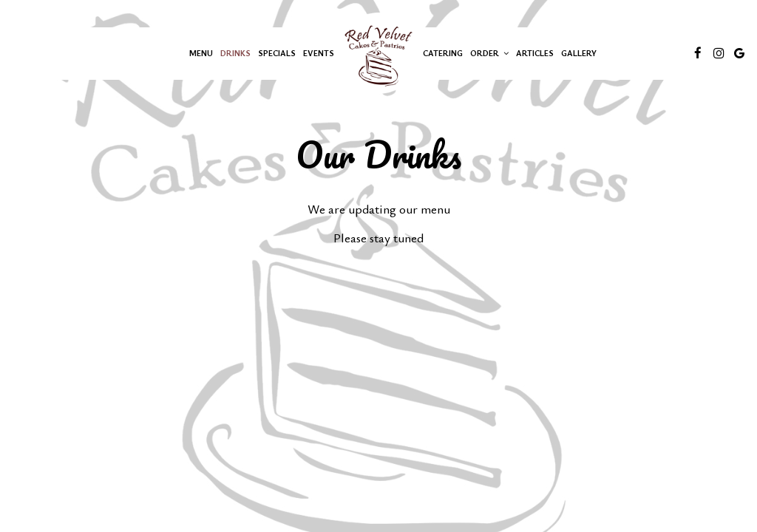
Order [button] (489, 53)
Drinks (235, 53)
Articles (535, 53)
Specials (277, 53)
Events (319, 53)
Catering (443, 53)
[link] (378, 53)
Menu (201, 53)
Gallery (579, 53)
